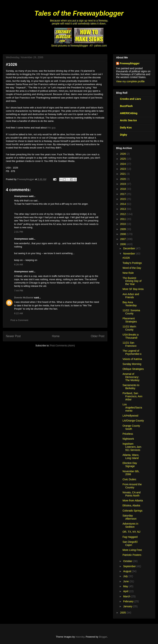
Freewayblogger (130, 63)
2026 (123, 154)
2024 (123, 164)
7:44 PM (19, 291)
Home (56, 336)
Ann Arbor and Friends (131, 296)
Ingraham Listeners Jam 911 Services (132, 447)
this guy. (52, 128)
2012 (123, 214)
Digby (124, 135)
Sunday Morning (132, 364)
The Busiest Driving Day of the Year (132, 281)
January (128, 606)
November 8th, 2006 (131, 473)
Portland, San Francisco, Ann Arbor (132, 396)
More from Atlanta (133, 501)
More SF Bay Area (133, 289)
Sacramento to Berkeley (131, 387)
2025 (123, 159)
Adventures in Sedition (130, 525)
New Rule (128, 273)
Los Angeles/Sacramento (132, 408)
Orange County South (131, 427)
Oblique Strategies (133, 369)
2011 (123, 219)
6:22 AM (19, 313)
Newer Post (13, 336)
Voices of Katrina (132, 359)
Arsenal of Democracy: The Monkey (131, 377)
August (127, 571)
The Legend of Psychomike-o (132, 352)
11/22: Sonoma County (131, 312)
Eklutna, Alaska (131, 505)
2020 (123, 179)
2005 (123, 613)
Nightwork (128, 439)
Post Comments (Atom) (62, 346)
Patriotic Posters (132, 555)
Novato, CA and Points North (132, 494)
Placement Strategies (130, 320)
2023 (123, 169)
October (128, 561)
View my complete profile (130, 81)
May (126, 586)
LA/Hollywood (130, 416)
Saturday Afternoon (130, 517)
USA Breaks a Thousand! (131, 336)
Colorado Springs (132, 511)
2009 (123, 229)
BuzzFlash (126, 106)
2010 (123, 224)
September (130, 566)
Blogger (103, 637)
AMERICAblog (129, 113)
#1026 (126, 258)
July (126, 576)
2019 (123, 184)
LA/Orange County (133, 421)
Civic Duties (129, 479)
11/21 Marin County (129, 328)
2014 (123, 204)
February (129, 601)
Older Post (98, 336)
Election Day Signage (130, 465)
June (126, 581)
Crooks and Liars (130, 99)
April (126, 591)
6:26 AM (19, 264)
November (129, 254)
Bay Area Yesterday (130, 304)
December (129, 248)
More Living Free (132, 550)
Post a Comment (19, 320)
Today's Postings (132, 263)
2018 (123, 189)
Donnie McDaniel (24, 298)
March (127, 596)
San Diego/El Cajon (130, 543)
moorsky (80, 637)
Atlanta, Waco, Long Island (131, 456)
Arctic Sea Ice (128, 120)
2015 (123, 199)
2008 (123, 234)
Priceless (128, 434)
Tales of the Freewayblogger (79, 13)
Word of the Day (132, 268)
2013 (123, 209)
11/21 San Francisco (130, 344)
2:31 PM (19, 232)
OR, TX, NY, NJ (131, 532)
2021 (123, 174)
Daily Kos (126, 128)
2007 (123, 239)
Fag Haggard (130, 537)
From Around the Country (132, 486)
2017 (123, 194)
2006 (123, 244)
